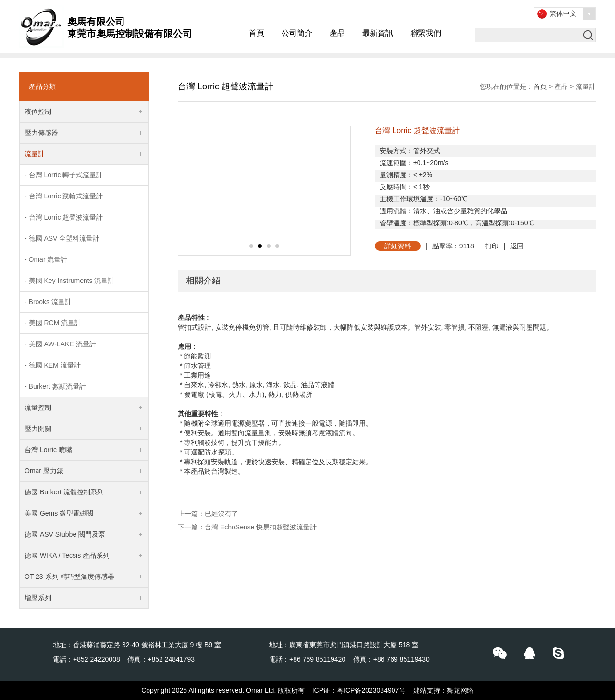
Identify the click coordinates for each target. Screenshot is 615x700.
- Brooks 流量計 (48, 302)
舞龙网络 (460, 690)
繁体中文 (563, 13)
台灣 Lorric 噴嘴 (48, 450)
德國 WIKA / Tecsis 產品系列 (67, 555)
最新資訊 (378, 33)
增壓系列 (38, 598)
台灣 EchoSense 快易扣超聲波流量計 (261, 527)
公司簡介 (297, 33)
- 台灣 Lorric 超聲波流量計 (64, 217)
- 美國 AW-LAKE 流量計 (60, 344)
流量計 (35, 154)
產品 (337, 33)
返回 (517, 246)
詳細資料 (398, 246)
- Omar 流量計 (46, 259)
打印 (492, 246)
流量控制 (38, 407)
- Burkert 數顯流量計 (55, 386)
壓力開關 (38, 429)
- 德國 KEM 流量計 (53, 365)
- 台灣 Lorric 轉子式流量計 (64, 175)
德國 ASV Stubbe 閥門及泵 (65, 534)
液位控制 (38, 111)
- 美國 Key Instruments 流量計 (69, 281)
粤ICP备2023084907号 (371, 690)
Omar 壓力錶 (44, 471)
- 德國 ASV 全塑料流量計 (62, 238)
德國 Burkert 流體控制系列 (64, 492)
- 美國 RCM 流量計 (53, 323)
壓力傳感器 (41, 133)
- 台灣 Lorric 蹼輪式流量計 (64, 196)
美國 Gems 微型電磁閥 (59, 513)
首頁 (257, 33)
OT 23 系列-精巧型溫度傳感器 (69, 577)
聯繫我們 (426, 33)
